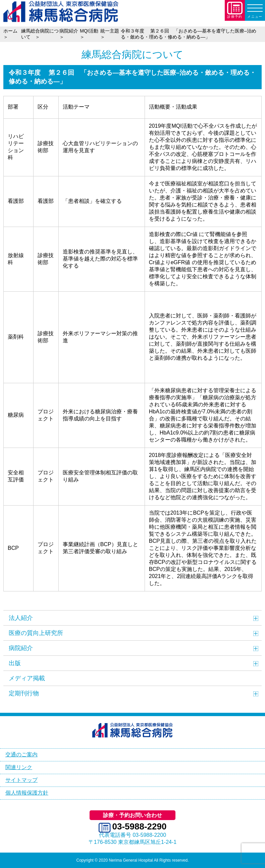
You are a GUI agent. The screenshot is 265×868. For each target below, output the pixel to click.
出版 (15, 663)
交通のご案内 (21, 755)
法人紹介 (21, 618)
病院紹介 (21, 648)
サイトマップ (21, 780)
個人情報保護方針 (27, 793)
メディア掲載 (27, 678)
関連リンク (19, 767)
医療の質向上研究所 (36, 633)
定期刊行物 (24, 693)
